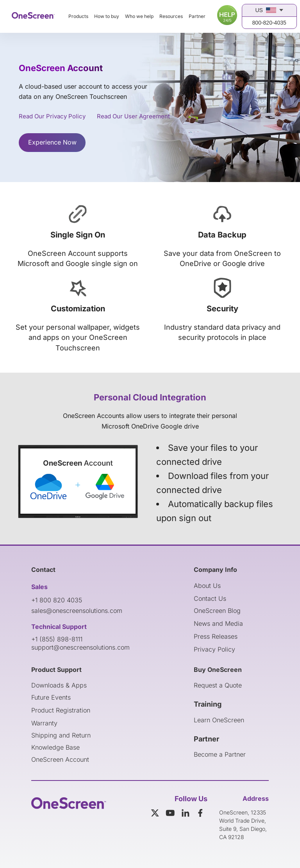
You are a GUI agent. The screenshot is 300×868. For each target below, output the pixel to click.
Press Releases (216, 636)
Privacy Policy (214, 649)
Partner (197, 16)
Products (78, 16)
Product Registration (61, 710)
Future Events (51, 697)
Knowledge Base (55, 747)
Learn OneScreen (219, 720)
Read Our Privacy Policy (52, 116)
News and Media (218, 623)
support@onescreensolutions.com (80, 647)
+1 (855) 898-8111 (57, 639)
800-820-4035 (269, 23)
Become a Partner (220, 754)
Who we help (139, 16)
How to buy (107, 16)
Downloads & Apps (59, 685)
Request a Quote (218, 685)
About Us (207, 586)
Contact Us (210, 598)
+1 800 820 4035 (57, 600)
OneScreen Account (60, 759)
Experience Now (52, 142)
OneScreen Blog (217, 611)
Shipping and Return (61, 735)
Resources (171, 16)
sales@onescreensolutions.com (77, 611)
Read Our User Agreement (133, 116)
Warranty (44, 723)
